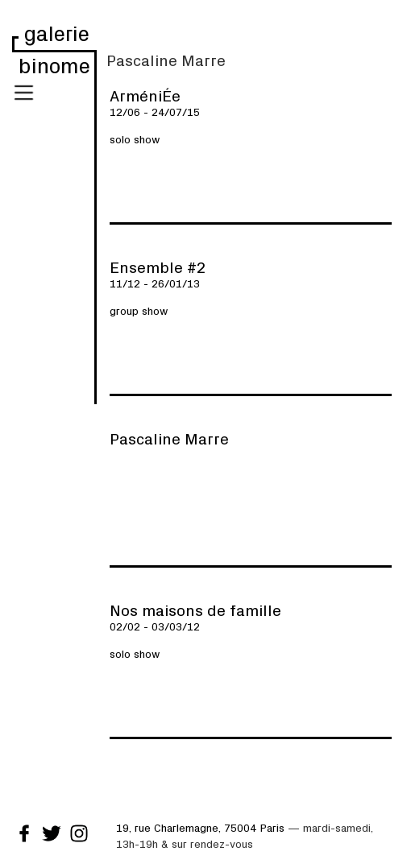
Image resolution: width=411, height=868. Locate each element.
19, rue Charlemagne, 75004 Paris (200, 827)
